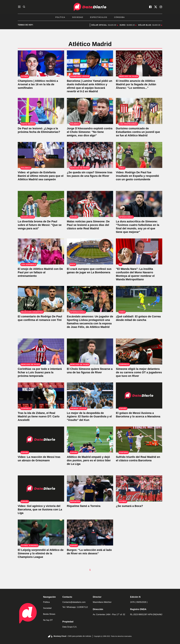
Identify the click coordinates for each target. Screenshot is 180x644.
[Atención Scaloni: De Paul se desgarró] (41, 111)
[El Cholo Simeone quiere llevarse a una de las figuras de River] (90, 352)
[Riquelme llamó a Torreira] (90, 488)
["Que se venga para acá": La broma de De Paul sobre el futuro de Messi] (41, 204)
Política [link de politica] (46, 602)
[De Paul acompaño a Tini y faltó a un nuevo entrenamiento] (41, 252)
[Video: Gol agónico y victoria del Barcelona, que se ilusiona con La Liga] (41, 488)
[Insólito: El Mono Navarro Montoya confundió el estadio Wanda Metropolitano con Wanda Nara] (139, 252)
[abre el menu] (19, 7)
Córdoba (119, 17)
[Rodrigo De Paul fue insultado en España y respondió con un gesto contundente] (139, 155)
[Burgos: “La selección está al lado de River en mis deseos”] (90, 533)
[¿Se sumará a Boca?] (139, 488)
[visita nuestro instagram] (161, 7)
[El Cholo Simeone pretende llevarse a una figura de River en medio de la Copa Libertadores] (90, 155)
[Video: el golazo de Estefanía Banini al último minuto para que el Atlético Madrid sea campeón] (41, 155)
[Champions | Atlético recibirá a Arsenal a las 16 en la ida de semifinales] (41, 63)
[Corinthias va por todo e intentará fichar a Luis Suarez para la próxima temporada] (41, 352)
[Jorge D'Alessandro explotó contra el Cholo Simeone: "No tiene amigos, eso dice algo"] (90, 111)
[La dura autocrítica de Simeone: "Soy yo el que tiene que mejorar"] (139, 204)
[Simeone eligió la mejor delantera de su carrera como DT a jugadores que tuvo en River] (139, 352)
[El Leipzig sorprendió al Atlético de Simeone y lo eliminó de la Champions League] (41, 533)
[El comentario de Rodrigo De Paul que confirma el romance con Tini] (41, 299)
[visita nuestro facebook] (150, 7)
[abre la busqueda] (24, 7)
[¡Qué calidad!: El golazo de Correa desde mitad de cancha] (139, 299)
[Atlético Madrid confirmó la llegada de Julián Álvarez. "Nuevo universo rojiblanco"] (139, 63)
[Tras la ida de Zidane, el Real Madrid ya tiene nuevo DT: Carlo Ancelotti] (41, 395)
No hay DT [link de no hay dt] (48, 620)
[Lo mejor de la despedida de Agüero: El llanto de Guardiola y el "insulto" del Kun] (90, 395)
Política (60, 17)
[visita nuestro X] (156, 7)
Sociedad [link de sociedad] (47, 608)
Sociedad (78, 17)
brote (82, 25)
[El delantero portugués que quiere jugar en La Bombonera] (90, 252)
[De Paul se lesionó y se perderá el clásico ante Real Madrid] (90, 204)
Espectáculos (99, 17)
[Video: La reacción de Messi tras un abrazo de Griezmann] (41, 440)
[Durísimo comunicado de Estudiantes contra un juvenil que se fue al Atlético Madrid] (139, 111)
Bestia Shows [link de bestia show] (49, 614)
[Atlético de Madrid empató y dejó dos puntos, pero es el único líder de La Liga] (90, 440)
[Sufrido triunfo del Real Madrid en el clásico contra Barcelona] (139, 440)
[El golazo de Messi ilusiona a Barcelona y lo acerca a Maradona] (139, 395)
